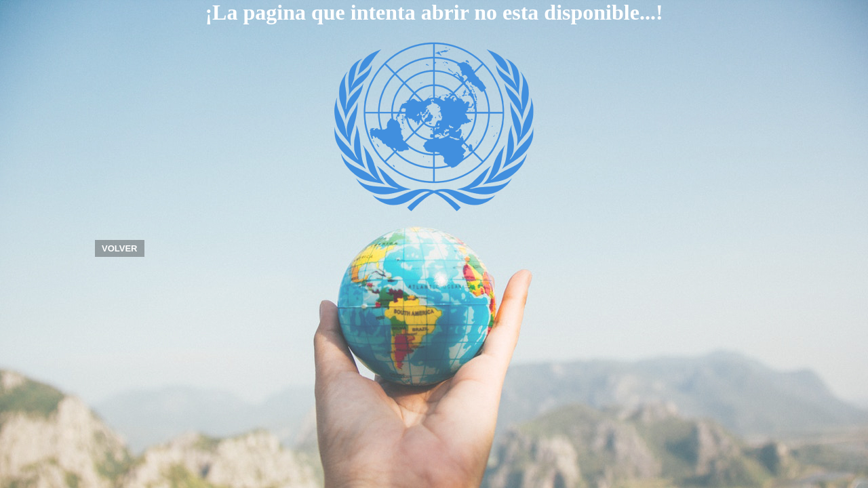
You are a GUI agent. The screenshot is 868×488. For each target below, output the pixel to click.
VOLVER (120, 248)
